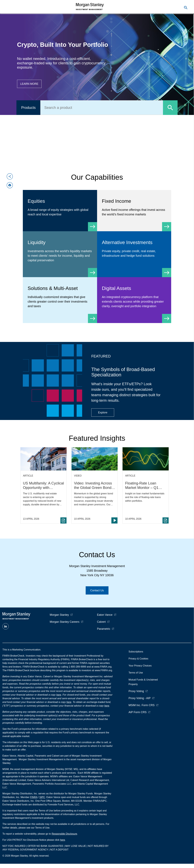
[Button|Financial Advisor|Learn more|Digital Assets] (29, 84)
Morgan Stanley (59, 615)
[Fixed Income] (134, 211)
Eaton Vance (105, 615)
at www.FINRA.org (101, 667)
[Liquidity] (60, 254)
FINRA (34, 797)
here (59, 695)
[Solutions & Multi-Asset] (60, 300)
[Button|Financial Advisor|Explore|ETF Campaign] (103, 413)
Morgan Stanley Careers (65, 622)
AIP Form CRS (138, 712)
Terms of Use (136, 673)
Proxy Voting (136, 691)
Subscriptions (136, 652)
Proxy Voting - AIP (140, 698)
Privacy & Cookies (138, 659)
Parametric (104, 629)
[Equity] (60, 211)
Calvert (101, 622)
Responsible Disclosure (64, 834)
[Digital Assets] (134, 300)
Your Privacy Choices (141, 666)
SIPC (42, 797)
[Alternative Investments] (134, 252)
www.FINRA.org (103, 670)
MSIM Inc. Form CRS (142, 705)
